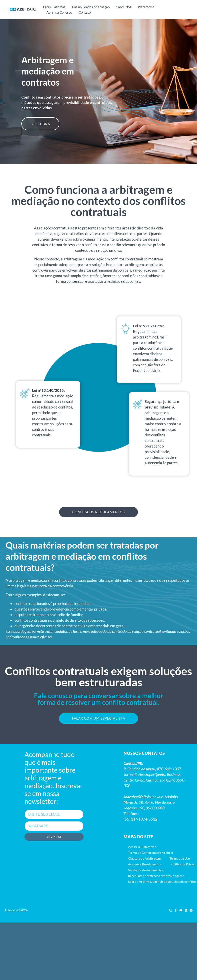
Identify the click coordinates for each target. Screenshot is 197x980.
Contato (85, 12)
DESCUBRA (40, 124)
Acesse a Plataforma (142, 847)
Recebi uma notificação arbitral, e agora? (156, 876)
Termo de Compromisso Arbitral (151, 853)
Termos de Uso (180, 859)
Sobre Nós (124, 7)
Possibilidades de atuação (91, 7)
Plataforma (146, 7)
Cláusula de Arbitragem (144, 859)
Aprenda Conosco (59, 12)
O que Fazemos (54, 7)
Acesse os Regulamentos (145, 865)
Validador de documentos (146, 871)
